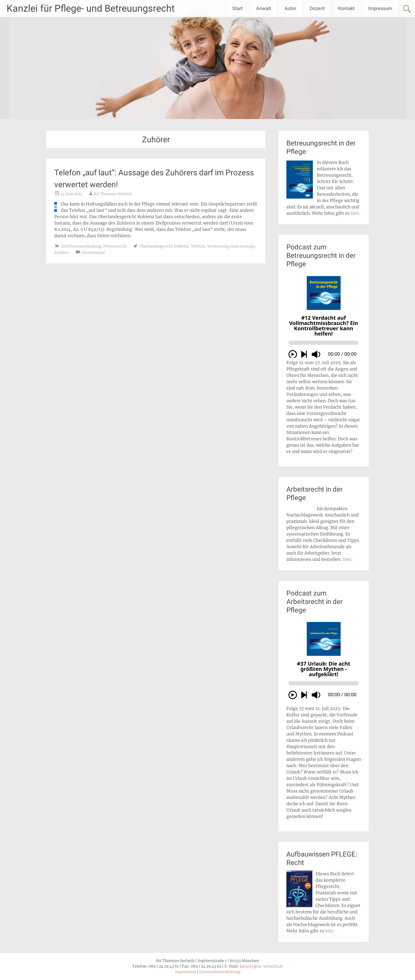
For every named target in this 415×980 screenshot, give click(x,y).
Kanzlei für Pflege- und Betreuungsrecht (91, 8)
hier (355, 213)
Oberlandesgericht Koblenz (164, 246)
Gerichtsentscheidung (81, 246)
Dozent (317, 8)
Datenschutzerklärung (220, 972)
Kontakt (346, 8)
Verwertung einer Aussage (231, 246)
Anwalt (264, 8)
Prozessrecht (115, 246)
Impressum (380, 8)
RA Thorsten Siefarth (113, 194)
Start (238, 8)
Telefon (198, 246)
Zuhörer (62, 253)
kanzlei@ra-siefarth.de (261, 966)
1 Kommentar (93, 253)
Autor (290, 8)
